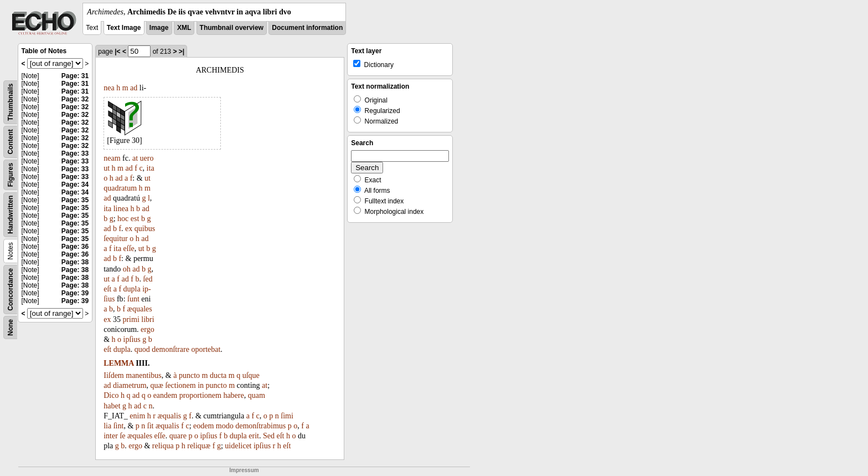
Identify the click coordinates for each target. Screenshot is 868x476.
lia (107, 426)
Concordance (11, 290)
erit (254, 436)
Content (11, 142)
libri (148, 319)
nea (109, 88)
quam (257, 395)
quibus (145, 229)
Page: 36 (75, 247)
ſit (151, 426)
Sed (269, 436)
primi (131, 319)
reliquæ (199, 446)
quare (178, 436)
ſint (119, 426)
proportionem (200, 395)
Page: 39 (75, 293)
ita (151, 168)
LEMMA (118, 363)
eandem (166, 395)
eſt (107, 289)
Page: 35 (75, 200)
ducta (218, 375)
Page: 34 (75, 185)
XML (184, 28)
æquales (140, 309)
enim (137, 416)
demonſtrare (170, 349)
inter (111, 436)
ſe (122, 436)
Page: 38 (75, 262)
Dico (111, 395)
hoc (123, 219)
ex (129, 229)
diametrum (130, 385)
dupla (132, 289)
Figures (11, 175)
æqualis (169, 416)
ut (107, 168)
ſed (148, 279)
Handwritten (11, 215)
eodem (203, 426)
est (135, 219)
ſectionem (180, 385)
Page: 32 (75, 99)
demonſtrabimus (260, 426)
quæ (157, 385)
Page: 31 (75, 76)
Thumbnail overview (232, 28)
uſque (251, 375)
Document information (307, 28)
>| (182, 52)
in (201, 385)
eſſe (129, 249)
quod (142, 349)
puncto (189, 375)
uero (147, 158)
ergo (148, 329)
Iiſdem (114, 375)
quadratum (120, 188)
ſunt (133, 299)
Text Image (124, 28)
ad (134, 88)
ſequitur (116, 239)
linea (121, 209)
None (11, 327)
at (135, 158)
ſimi (287, 416)
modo (225, 426)
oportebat (206, 349)
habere (233, 395)
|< (117, 52)
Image (159, 28)
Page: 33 (75, 153)
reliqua (163, 446)
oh (127, 269)
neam (112, 158)
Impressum (244, 470)
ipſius (132, 339)
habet (112, 406)
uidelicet (238, 446)
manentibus (144, 375)
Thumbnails (11, 102)
